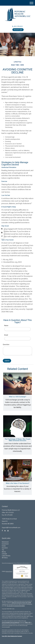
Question (6, 344)
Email (6, 335)
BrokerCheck (9, 572)
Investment (5, 544)
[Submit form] (7, 361)
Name (6, 326)
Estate (4, 546)
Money (4, 552)
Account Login (18, 30)
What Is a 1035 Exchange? (18, 397)
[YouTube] (2, 232)
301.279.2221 (18, 26)
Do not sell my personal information (16, 606)
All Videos (5, 558)
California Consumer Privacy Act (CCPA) (21, 603)
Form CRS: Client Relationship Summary (12, 636)
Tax (3, 550)
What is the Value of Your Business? (18, 483)
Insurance (5, 548)
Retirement (5, 542)
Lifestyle (4, 554)
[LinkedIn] (2, 229)
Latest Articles (6, 556)
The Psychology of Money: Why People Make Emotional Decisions (18, 440)
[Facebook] (2, 236)
